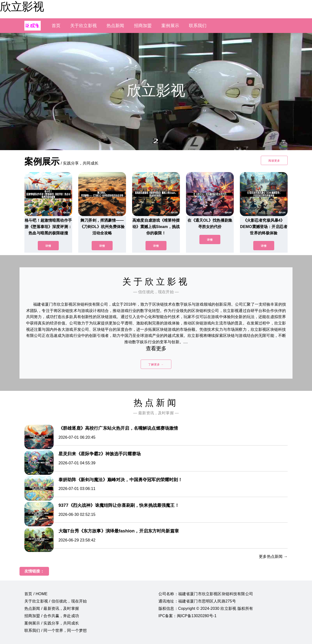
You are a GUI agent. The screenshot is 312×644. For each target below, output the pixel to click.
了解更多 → (156, 364)
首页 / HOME (36, 594)
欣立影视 (22, 7)
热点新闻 (115, 26)
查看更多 (156, 348)
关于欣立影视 (83, 26)
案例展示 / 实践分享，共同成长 (52, 623)
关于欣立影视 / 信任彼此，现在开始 (56, 601)
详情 (48, 246)
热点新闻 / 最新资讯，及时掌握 (52, 608)
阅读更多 (274, 161)
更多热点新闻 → (273, 556)
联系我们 (198, 26)
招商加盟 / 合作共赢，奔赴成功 (52, 616)
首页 (56, 26)
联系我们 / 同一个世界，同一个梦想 (56, 630)
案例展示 (170, 26)
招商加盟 (143, 26)
